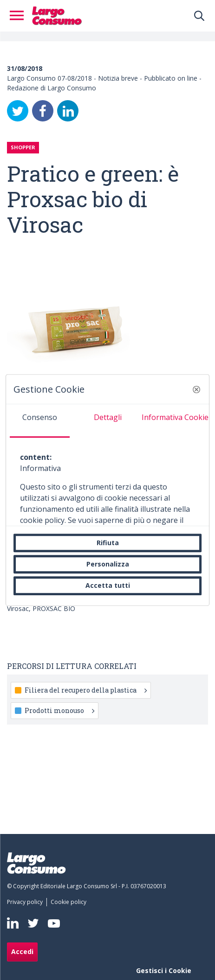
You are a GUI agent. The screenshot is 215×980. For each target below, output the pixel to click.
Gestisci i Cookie (164, 970)
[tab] (40, 421)
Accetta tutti (108, 586)
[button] (196, 389)
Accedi (22, 951)
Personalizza (108, 564)
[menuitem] (27, 902)
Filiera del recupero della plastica (86, 690)
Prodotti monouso (59, 710)
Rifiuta (108, 543)
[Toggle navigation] (20, 16)
